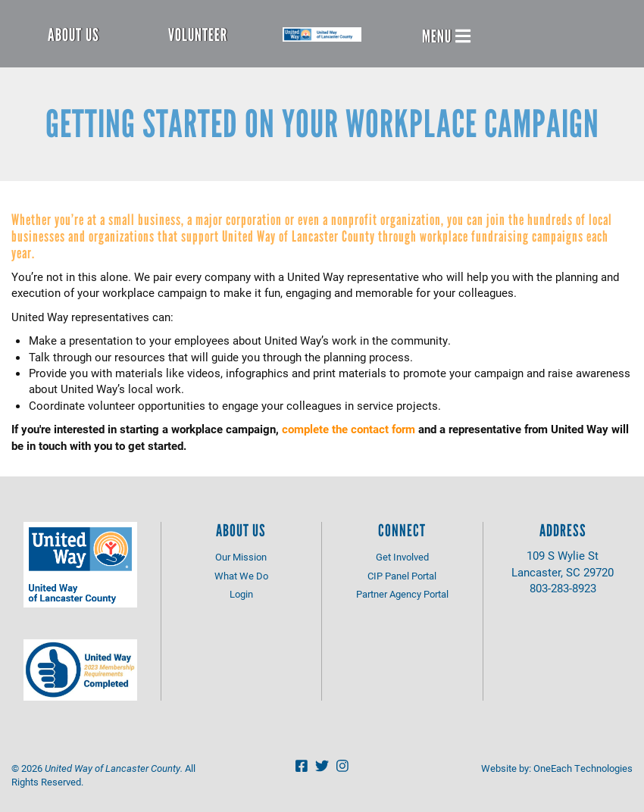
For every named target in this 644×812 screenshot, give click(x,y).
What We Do (241, 576)
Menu (446, 36)
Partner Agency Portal (402, 594)
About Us (73, 35)
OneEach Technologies (583, 768)
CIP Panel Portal (402, 576)
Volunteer (198, 35)
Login (241, 594)
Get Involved (402, 557)
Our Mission (241, 557)
